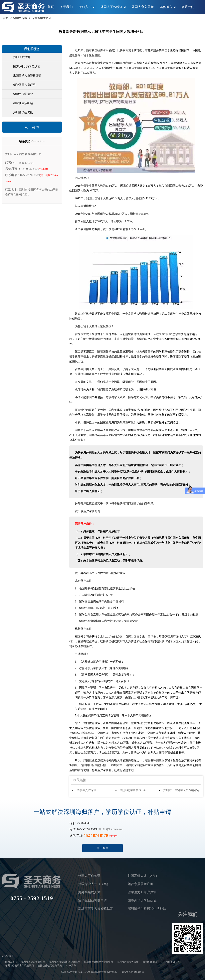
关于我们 (66, 7)
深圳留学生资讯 (42, 18)
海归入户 (87, 7)
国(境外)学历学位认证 (133, 790)
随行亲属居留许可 (140, 884)
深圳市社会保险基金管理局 (99, 962)
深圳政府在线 (150, 962)
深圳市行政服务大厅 (128, 962)
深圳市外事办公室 (170, 962)
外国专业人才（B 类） (94, 884)
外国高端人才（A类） (143, 876)
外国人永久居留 (143, 7)
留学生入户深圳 (87, 790)
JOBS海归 (71, 966)
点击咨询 (32, 127)
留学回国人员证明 (24, 85)
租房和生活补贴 (23, 103)
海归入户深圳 (22, 57)
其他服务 (168, 7)
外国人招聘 (11, 962)
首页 (51, 7)
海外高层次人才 (89, 892)
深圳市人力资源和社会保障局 (65, 962)
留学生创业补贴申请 (93, 900)
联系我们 (188, 7)
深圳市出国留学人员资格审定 (181, 790)
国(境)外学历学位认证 (27, 66)
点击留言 (102, 848)
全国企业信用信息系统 (50, 966)
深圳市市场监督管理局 (33, 962)
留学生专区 (20, 18)
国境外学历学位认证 (142, 900)
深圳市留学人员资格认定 (96, 909)
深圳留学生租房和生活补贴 (147, 909)
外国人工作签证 (113, 7)
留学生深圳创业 (23, 94)
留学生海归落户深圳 (142, 892)
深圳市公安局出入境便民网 (19, 966)
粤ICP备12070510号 (133, 972)
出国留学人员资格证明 (27, 76)
